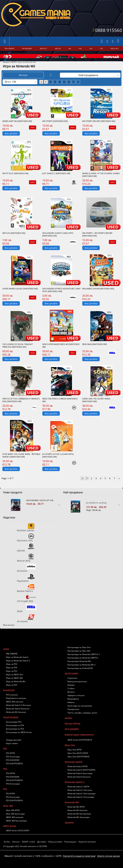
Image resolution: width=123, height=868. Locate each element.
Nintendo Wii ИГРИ (76, 812)
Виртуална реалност (77, 687)
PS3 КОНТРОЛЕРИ (14, 806)
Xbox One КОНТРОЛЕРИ (78, 762)
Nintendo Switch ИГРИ (78, 772)
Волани (71, 697)
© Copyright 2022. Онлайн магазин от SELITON (25, 852)
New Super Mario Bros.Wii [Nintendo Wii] (61, 351)
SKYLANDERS (72, 735)
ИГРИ (14, 68)
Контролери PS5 (14, 727)
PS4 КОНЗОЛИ (13, 782)
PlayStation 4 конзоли (16, 704)
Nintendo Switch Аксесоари (80, 779)
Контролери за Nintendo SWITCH (83, 663)
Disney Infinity (72, 729)
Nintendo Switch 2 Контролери (82, 799)
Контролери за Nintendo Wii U (81, 670)
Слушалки (72, 684)
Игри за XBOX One (15, 680)
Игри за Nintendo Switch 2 (18, 666)
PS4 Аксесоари (13, 789)
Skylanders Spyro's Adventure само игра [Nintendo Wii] (61, 296)
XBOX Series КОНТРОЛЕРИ (80, 745)
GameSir (69, 828)
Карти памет (12, 749)
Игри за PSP (12, 690)
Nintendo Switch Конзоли (18, 714)
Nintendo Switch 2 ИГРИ (78, 792)
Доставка (42, 847)
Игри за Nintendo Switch (17, 663)
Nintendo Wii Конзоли (16, 718)
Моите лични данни (109, 859)
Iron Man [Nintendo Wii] (95, 350)
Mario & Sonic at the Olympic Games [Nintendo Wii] (101, 180)
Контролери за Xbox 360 (79, 656)
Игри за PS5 (12, 670)
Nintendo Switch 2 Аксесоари (81, 803)
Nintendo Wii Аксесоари (79, 823)
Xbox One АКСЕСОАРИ (78, 759)
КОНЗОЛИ (9, 696)
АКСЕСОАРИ (71, 679)
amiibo (68, 724)
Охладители (73, 715)
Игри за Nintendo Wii (16, 687)
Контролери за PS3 (15, 734)
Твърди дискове (14, 745)
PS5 (5, 754)
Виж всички (9, 630)
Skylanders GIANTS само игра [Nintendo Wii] (58, 240)
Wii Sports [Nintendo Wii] (55, 127)
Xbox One (70, 751)
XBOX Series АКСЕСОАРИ (18, 836)
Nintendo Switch (74, 768)
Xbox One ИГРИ (75, 755)
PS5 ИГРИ (10, 759)
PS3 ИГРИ (10, 799)
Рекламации (70, 847)
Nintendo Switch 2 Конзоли (18, 711)
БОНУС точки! (29, 847)
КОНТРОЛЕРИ (11, 723)
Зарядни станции (76, 701)
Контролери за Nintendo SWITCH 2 (84, 660)
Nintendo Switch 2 (75, 788)
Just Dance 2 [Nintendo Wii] (56, 179)
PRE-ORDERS (12, 659)
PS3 (5, 795)
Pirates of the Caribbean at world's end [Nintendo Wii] (21, 406)
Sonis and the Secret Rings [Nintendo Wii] (96, 406)
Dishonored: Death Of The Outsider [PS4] (40, 506)
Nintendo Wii (72, 808)
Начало (6, 68)
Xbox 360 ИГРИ (13, 816)
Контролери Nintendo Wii (79, 667)
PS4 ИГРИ (10, 779)
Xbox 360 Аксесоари (15, 819)
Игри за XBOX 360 (14, 684)
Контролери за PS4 (15, 731)
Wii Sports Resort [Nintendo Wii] (99, 127)
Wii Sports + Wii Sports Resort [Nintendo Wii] (97, 240)
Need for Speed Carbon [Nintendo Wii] (60, 406)
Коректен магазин (87, 847)
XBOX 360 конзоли (15, 707)
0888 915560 (109, 30)
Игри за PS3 (12, 677)
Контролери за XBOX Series (19, 738)
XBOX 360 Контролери (16, 826)
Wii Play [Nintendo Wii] (14, 239)
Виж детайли (11, 139)
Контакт (16, 847)
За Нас (7, 847)
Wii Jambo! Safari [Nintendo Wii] (98, 294)
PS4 (5, 774)
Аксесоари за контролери (80, 711)
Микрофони (73, 704)
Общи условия (55, 847)
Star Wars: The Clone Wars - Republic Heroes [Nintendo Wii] (21, 461)
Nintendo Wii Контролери (79, 819)
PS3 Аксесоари (13, 803)
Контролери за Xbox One (79, 653)
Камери (71, 690)
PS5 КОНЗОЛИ (13, 766)
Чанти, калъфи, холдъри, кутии (82, 718)
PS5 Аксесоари (13, 762)
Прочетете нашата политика (79, 859)
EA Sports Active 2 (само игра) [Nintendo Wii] (58, 461)
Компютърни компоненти (79, 740)
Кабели (71, 708)
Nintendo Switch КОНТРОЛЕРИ (81, 775)
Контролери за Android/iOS (80, 674)
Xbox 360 (8, 811)
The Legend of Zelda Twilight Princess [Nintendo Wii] (18, 351)
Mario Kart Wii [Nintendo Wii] (17, 127)
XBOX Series (10, 832)
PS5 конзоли (12, 700)
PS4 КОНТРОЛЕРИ (14, 786)
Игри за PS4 (12, 673)
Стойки (71, 694)
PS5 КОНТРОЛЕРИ (14, 769)
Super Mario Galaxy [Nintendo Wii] (20, 294)
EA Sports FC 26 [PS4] (96, 508)
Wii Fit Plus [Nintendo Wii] (15, 179)
